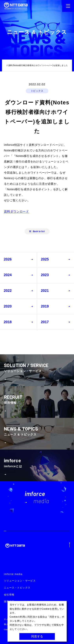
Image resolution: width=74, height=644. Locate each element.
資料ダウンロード (16, 211)
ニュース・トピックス (17, 588)
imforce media (13, 574)
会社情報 (9, 595)
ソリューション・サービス (20, 581)
